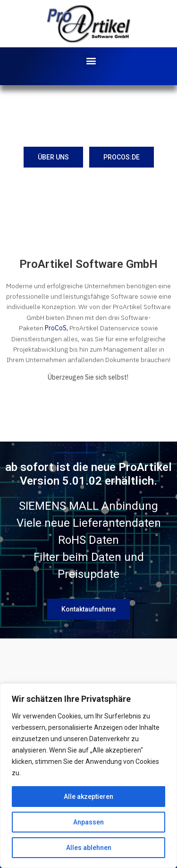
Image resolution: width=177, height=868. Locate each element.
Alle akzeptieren (88, 797)
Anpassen (88, 822)
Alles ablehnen (89, 848)
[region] (88, 776)
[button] (91, 61)
